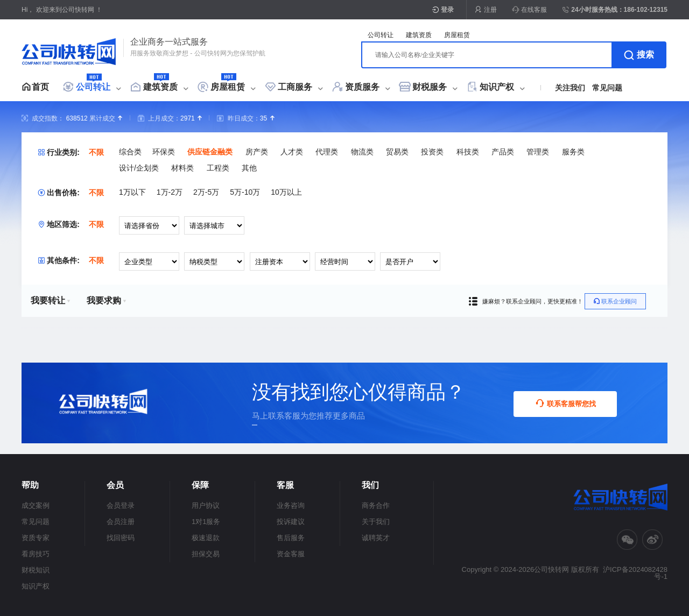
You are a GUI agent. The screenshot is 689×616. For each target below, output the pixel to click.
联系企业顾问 (615, 301)
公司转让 (93, 87)
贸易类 (397, 152)
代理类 (327, 152)
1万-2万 (170, 192)
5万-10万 (245, 192)
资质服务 (362, 87)
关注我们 (570, 88)
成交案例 (36, 505)
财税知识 (36, 570)
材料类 (182, 168)
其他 (249, 168)
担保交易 (206, 554)
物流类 (362, 152)
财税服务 (430, 87)
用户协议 (206, 505)
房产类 (257, 152)
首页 (40, 87)
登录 (447, 10)
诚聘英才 (376, 538)
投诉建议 (291, 522)
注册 (490, 10)
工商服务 (295, 87)
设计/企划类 (139, 168)
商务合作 (376, 505)
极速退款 (206, 538)
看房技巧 (36, 554)
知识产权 (497, 87)
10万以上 (286, 192)
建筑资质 (160, 87)
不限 (96, 152)
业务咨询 (291, 505)
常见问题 (607, 88)
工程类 (218, 168)
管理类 (538, 152)
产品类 (503, 152)
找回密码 (121, 538)
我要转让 (51, 300)
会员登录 (121, 505)
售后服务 (291, 538)
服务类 (573, 152)
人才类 (292, 152)
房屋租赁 (228, 87)
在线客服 (529, 10)
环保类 (164, 152)
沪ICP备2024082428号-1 (635, 573)
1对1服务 (206, 522)
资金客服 (291, 554)
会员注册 (121, 522)
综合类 (130, 152)
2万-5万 (206, 192)
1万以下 (132, 192)
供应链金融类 (210, 152)
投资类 (432, 152)
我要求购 (107, 300)
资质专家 (36, 538)
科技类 (468, 152)
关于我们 (376, 522)
